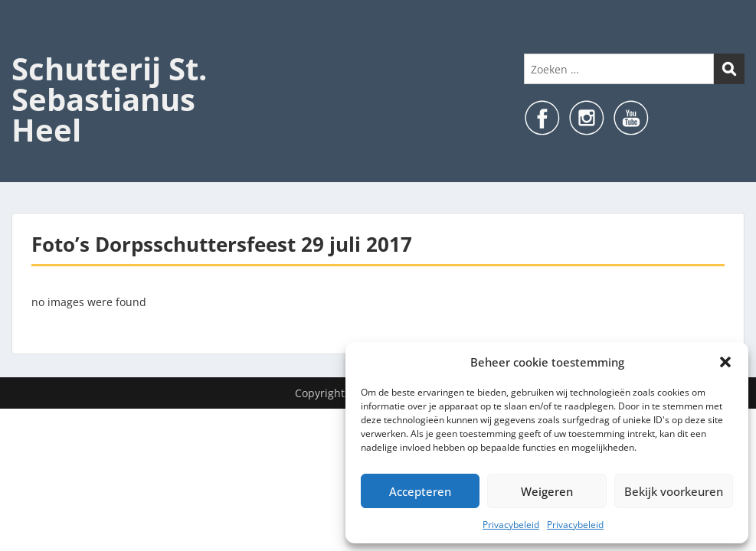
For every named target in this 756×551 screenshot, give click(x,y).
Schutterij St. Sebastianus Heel (109, 99)
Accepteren (420, 491)
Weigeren (547, 491)
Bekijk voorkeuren (674, 491)
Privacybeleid (511, 525)
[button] (725, 362)
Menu (28, 43)
